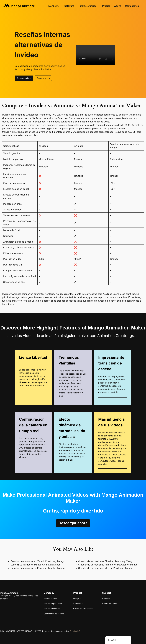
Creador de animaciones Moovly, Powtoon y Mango (105, 568)
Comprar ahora (43, 78)
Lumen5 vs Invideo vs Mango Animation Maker (35, 564)
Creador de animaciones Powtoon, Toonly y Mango (38, 568)
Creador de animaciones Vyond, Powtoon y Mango (38, 561)
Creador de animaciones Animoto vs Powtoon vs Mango (108, 564)
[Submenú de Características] (98, 6)
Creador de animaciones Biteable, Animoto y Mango (106, 561)
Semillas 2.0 (75, 631)
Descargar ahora (24, 78)
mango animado (9, 593)
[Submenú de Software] (75, 6)
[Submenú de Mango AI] (60, 6)
